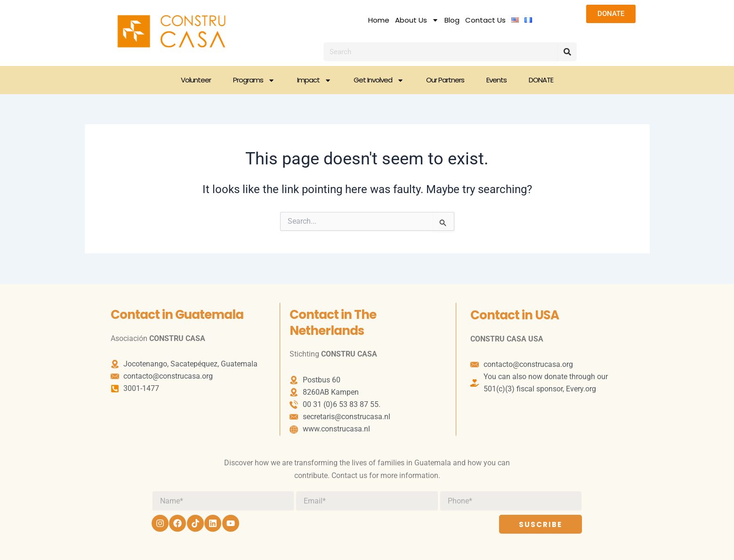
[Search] (567, 52)
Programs (254, 80)
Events (496, 80)
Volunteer (196, 80)
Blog (452, 20)
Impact (314, 80)
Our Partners (445, 80)
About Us (417, 20)
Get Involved (379, 80)
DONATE (541, 80)
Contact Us (485, 20)
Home (379, 20)
